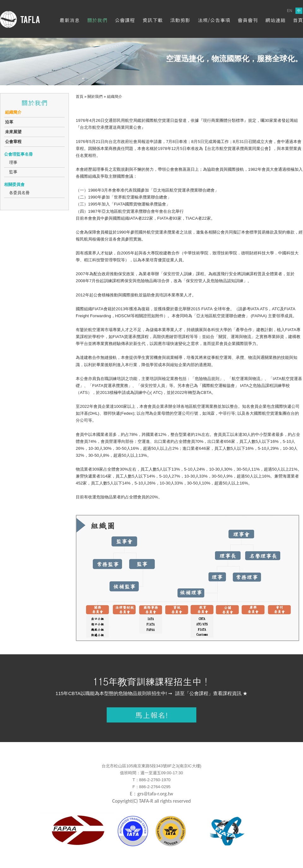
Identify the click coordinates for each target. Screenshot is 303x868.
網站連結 (275, 20)
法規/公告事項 (214, 20)
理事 (13, 162)
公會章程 (13, 142)
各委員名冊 (19, 193)
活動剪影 (180, 20)
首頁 (298, 20)
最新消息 (69, 20)
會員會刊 (248, 20)
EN (290, 11)
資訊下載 (152, 20)
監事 (13, 172)
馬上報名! (151, 715)
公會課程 (125, 20)
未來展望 (13, 132)
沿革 (9, 122)
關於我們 (97, 20)
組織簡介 (13, 112)
